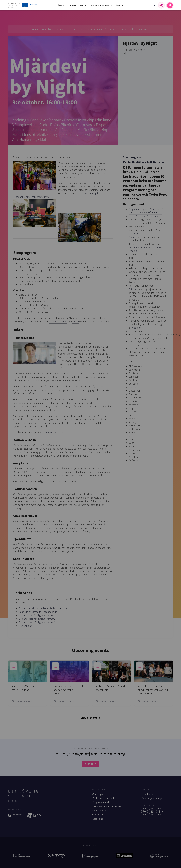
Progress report (101, 802)
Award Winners (100, 811)
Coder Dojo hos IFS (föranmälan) (145, 216)
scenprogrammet (58, 322)
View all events (90, 718)
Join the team (149, 794)
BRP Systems (50, 433)
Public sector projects (104, 798)
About (118, 5)
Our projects (99, 794)
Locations (98, 819)
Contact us (98, 815)
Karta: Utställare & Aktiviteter (144, 162)
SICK (136, 234)
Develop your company (100, 5)
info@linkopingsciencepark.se (114, 29)
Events (61, 5)
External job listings (152, 798)
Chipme (132, 289)
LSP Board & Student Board (107, 806)
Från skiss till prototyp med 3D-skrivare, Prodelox (147, 248)
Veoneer (133, 237)
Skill (64, 433)
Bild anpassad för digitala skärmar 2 (37, 619)
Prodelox (136, 328)
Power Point (25, 626)
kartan (76, 322)
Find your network (76, 5)
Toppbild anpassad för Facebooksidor (39, 612)
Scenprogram (132, 157)
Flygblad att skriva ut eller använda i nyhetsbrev (44, 608)
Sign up (91, 764)
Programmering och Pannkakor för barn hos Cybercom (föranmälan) (146, 211)
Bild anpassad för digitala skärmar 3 (37, 622)
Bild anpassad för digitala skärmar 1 (37, 615)
